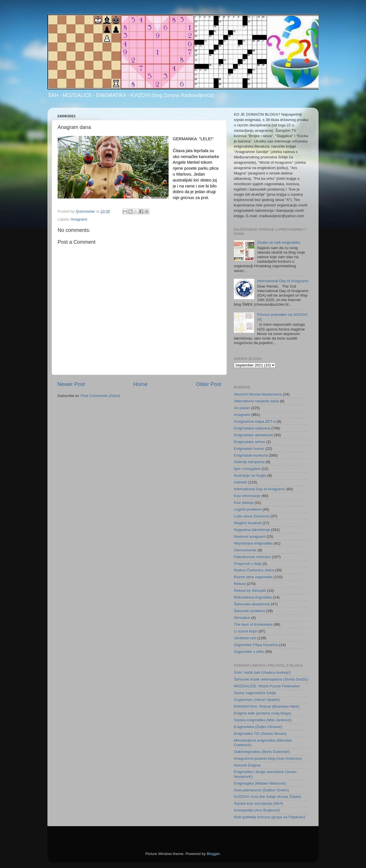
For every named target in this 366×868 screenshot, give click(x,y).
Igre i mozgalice (247, 469)
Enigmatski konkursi (251, 455)
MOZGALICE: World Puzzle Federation (267, 686)
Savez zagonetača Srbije (255, 693)
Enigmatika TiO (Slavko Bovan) (260, 734)
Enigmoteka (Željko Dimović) (258, 727)
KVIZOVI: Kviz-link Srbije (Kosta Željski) (268, 797)
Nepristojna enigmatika (253, 543)
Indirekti (240, 482)
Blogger (213, 854)
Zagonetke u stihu (249, 652)
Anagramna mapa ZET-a (255, 421)
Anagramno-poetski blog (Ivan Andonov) (268, 758)
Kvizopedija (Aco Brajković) (257, 810)
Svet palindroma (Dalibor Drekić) (261, 790)
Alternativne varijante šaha (256, 401)
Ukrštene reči (245, 638)
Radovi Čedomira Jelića (254, 570)
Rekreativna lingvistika (253, 597)
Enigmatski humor (249, 449)
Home (140, 384)
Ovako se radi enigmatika (278, 242)
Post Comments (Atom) (101, 396)
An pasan (242, 408)
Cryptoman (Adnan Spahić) (257, 700)
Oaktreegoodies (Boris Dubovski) (262, 752)
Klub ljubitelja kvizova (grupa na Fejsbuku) (270, 817)
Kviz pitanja (244, 503)
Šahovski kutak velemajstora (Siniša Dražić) (271, 679)
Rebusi (240, 584)
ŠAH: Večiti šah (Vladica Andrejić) (262, 672)
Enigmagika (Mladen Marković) (260, 783)
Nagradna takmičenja (252, 530)
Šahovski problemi (249, 611)
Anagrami (79, 219)
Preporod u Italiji (248, 564)
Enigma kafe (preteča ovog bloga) (262, 713)
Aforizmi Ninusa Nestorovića (258, 394)
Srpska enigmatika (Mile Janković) (263, 720)
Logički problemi (248, 509)
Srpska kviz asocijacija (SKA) (259, 803)
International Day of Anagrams (283, 281)
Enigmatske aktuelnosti (253, 435)
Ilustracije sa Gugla (250, 475)
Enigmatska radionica (252, 428)
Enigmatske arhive (250, 442)
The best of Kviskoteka (253, 624)
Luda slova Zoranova (252, 516)
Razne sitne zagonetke (253, 577)
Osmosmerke (245, 550)
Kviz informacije (247, 496)
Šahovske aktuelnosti (252, 604)
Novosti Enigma (247, 765)
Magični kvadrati (248, 523)
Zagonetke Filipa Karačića (256, 645)
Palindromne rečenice (252, 557)
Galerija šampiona (249, 462)
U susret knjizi (246, 631)
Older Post (209, 384)
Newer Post (71, 384)
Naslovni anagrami (250, 536)
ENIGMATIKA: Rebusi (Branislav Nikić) (267, 706)
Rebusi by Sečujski (250, 590)
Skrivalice (242, 618)
